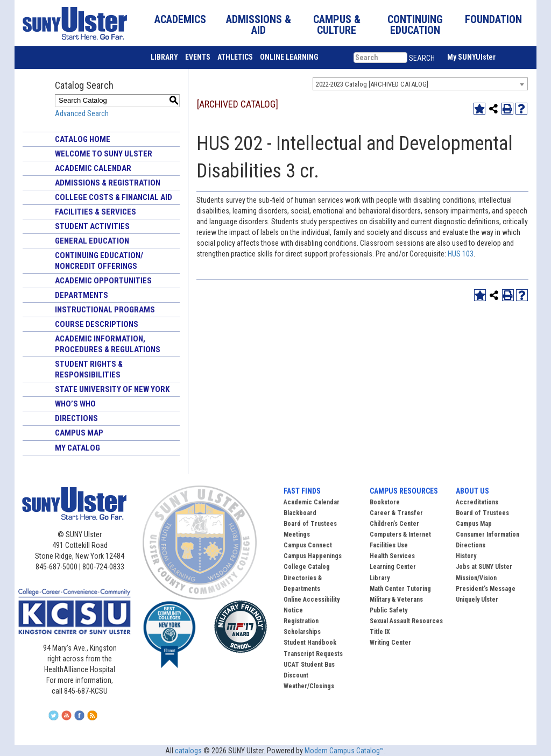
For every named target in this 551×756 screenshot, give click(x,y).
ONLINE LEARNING (289, 57)
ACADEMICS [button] (180, 19)
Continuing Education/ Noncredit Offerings (99, 261)
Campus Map (79, 433)
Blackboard (300, 513)
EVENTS (198, 57)
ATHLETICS (235, 57)
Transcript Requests (313, 654)
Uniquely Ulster (477, 600)
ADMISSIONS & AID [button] (259, 25)
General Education (92, 241)
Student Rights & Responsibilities (89, 369)
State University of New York (112, 389)
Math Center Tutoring (400, 589)
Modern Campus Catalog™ (344, 751)
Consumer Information (488, 534)
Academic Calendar (93, 168)
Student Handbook (310, 643)
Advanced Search (82, 113)
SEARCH (422, 58)
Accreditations (477, 502)
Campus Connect (308, 545)
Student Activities (92, 226)
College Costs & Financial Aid (114, 197)
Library (380, 578)
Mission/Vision (476, 578)
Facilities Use (389, 545)
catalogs (188, 751)
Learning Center (393, 567)
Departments (82, 295)
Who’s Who (75, 404)
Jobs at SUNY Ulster (484, 567)
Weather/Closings (309, 686)
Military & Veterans (396, 600)
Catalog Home (83, 139)
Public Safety (388, 610)
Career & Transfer (396, 513)
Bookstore (385, 502)
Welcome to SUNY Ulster (104, 154)
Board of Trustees (482, 513)
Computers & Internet (400, 534)
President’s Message (486, 589)
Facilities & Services (96, 212)
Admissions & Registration (108, 183)
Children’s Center (394, 524)
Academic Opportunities (103, 281)
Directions (76, 418)
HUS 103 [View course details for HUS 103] (461, 254)
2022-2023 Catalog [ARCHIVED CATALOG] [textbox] (372, 84)
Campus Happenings (313, 556)
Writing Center (390, 643)
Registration (301, 621)
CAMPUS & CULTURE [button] (337, 25)
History (466, 556)
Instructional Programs (105, 310)
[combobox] (420, 84)
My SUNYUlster (471, 57)
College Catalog (307, 567)
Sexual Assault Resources (406, 621)
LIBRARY (164, 57)
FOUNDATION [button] (493, 19)
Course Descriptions (97, 324)
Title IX (380, 632)
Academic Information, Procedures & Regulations (108, 344)
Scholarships (302, 632)
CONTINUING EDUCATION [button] (415, 25)
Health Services (392, 556)
